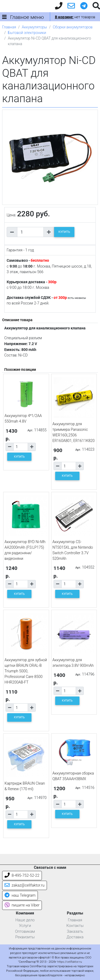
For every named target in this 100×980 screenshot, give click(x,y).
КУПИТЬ (64, 232)
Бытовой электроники (27, 33)
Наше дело (25, 920)
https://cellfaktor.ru (70, 962)
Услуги (25, 926)
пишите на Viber (22, 905)
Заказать (75, 932)
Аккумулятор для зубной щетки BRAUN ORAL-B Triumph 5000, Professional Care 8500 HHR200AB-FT (26, 671)
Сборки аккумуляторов (73, 27)
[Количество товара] (30, 232)
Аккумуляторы (34, 27)
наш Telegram (20, 895)
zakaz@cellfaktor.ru (25, 885)
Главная (9, 27)
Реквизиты (25, 937)
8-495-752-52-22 (22, 876)
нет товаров (75, 17)
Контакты (75, 926)
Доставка (75, 937)
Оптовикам (25, 932)
